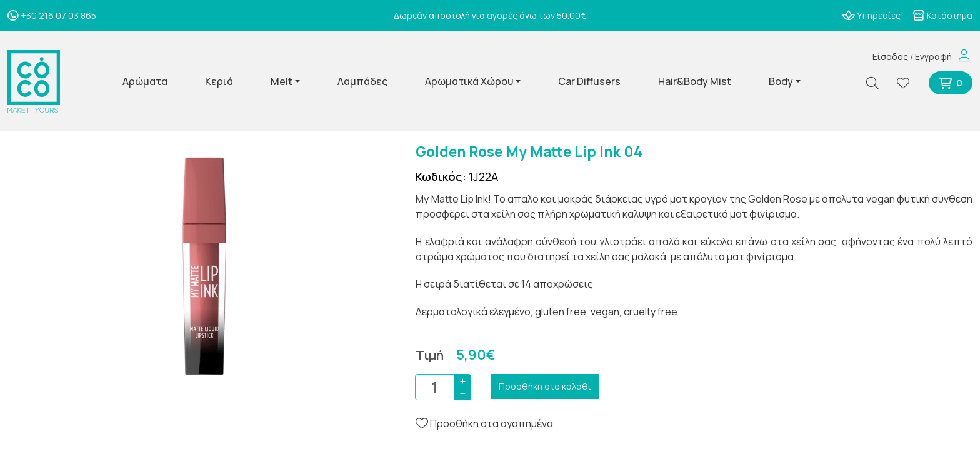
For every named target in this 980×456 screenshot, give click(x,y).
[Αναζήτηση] (877, 83)
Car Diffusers (589, 81)
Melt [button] (282, 81)
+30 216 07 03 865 (52, 15)
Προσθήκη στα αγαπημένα (484, 423)
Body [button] (781, 81)
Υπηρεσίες (872, 15)
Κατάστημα (942, 15)
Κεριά (219, 81)
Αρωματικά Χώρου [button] (469, 81)
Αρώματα (145, 81)
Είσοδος (890, 57)
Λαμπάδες (362, 81)
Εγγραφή (933, 57)
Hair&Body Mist (695, 81)
